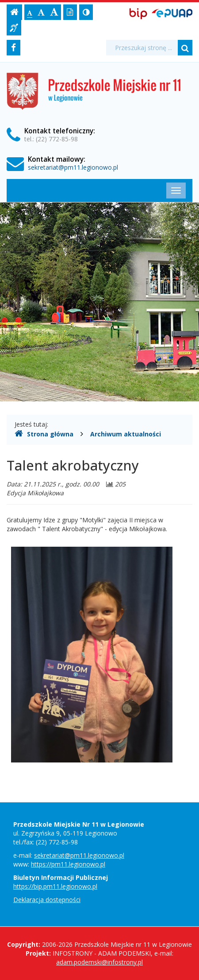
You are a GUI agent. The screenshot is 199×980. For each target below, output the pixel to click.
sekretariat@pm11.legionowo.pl (73, 167)
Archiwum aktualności (126, 434)
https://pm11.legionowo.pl (68, 864)
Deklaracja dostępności (47, 900)
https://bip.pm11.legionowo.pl (55, 886)
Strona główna (44, 434)
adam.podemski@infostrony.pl (99, 962)
